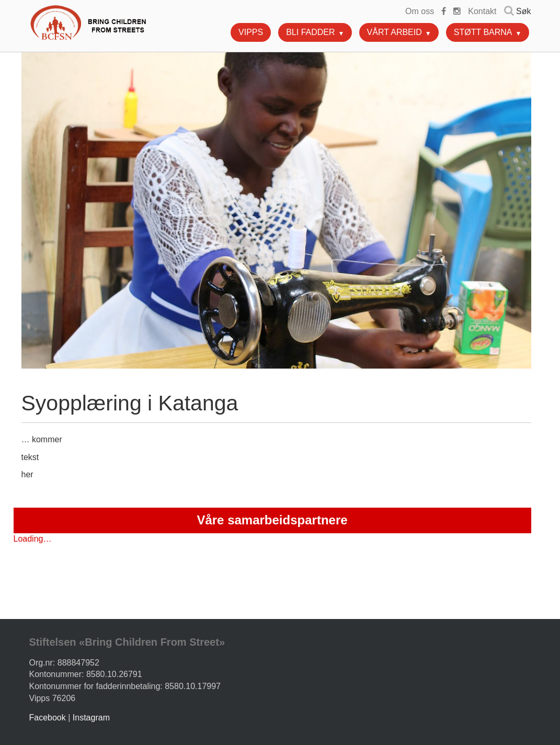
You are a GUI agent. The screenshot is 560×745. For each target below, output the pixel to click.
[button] (346, 31)
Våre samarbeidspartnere (272, 520)
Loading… (33, 539)
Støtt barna (483, 32)
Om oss (420, 11)
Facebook (48, 718)
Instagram (91, 718)
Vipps (251, 32)
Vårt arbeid (395, 32)
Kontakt (482, 11)
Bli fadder (310, 32)
